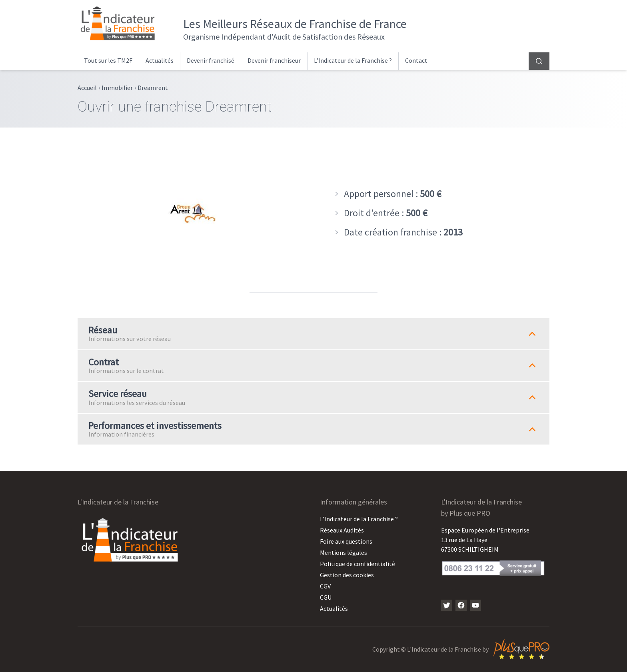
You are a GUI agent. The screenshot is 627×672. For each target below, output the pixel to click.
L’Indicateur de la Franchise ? (353, 60)
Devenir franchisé (211, 60)
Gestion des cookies (347, 575)
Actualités (160, 60)
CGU (326, 597)
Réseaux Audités (342, 530)
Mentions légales (343, 552)
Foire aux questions (346, 541)
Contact (416, 60)
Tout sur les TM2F (108, 60)
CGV (325, 586)
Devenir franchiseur (274, 60)
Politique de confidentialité (357, 564)
